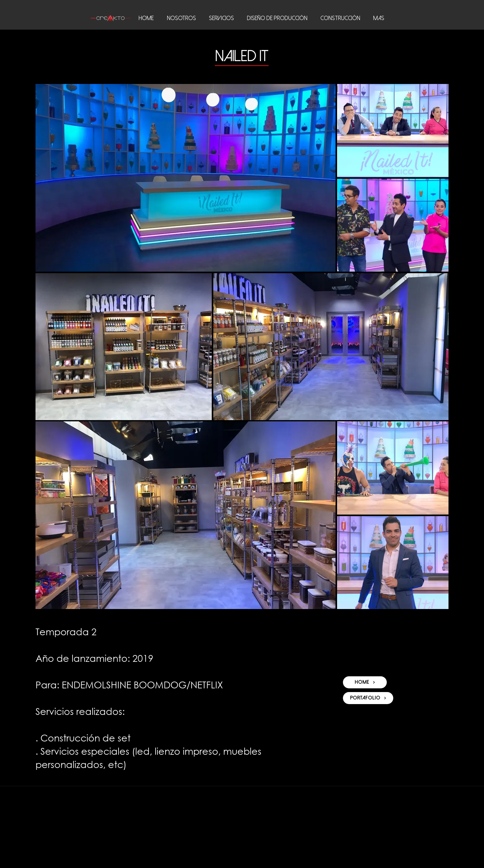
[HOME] (365, 682)
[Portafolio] (368, 698)
